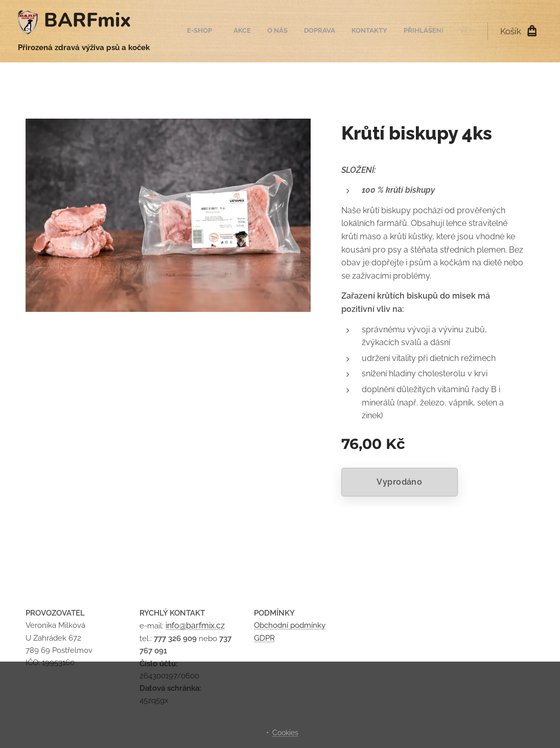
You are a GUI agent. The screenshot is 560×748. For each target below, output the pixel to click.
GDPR (264, 638)
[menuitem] (371, 31)
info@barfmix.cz (195, 626)
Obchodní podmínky (290, 626)
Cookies (285, 733)
